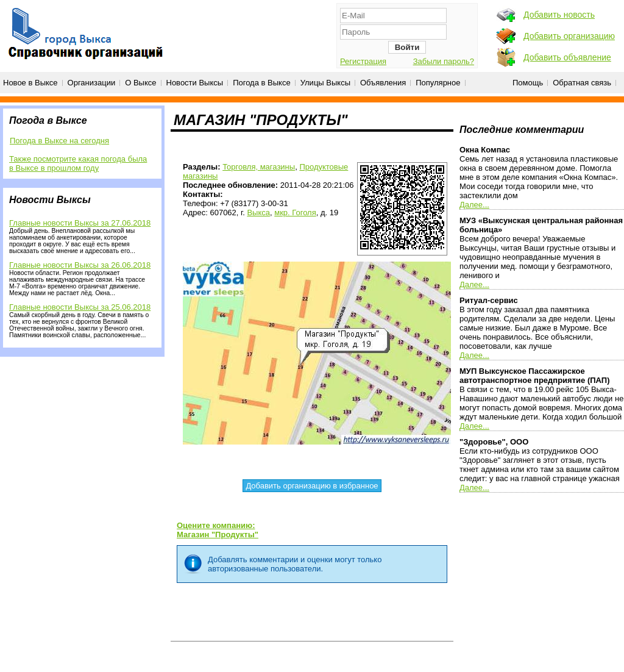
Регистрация (363, 61)
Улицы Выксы (325, 83)
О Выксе (140, 83)
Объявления (383, 83)
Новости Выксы (195, 83)
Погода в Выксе (262, 83)
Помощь (528, 83)
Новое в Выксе (30, 83)
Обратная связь (582, 83)
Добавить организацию (569, 36)
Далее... (474, 205)
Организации (92, 83)
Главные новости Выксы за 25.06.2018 (80, 307)
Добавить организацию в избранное (312, 486)
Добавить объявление (567, 57)
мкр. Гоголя (295, 213)
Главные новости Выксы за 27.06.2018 (80, 223)
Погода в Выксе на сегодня (59, 141)
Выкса (258, 213)
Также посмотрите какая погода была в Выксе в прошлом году (78, 163)
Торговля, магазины (259, 167)
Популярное (438, 83)
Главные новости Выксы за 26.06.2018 (80, 265)
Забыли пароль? (444, 61)
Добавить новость (559, 15)
